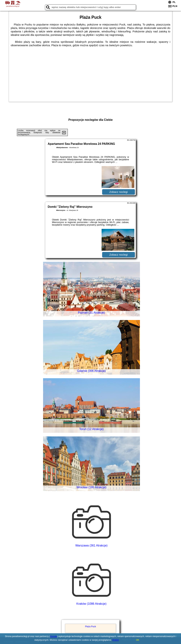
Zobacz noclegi (119, 192)
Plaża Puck (90, 627)
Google (54, 636)
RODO (116, 640)
